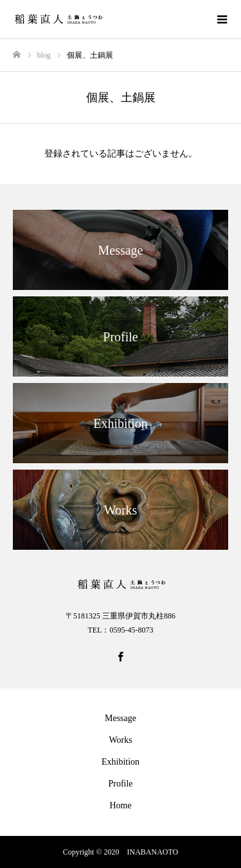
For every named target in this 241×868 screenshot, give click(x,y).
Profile (120, 784)
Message (121, 718)
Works (120, 740)
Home (120, 805)
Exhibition (121, 762)
